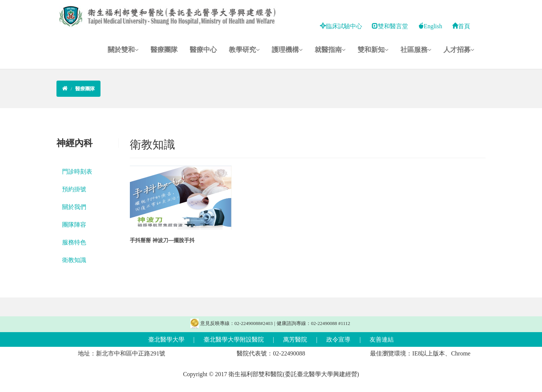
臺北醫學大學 (166, 339)
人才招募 (459, 50)
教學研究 (244, 50)
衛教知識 (74, 260)
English (430, 26)
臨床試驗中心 (341, 26)
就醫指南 (330, 50)
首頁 (461, 26)
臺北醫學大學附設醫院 (234, 339)
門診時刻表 (77, 172)
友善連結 (382, 339)
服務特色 (74, 242)
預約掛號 (74, 189)
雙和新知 (373, 50)
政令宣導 (338, 339)
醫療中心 (203, 50)
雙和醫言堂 (390, 26)
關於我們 (74, 207)
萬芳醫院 (295, 339)
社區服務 (416, 50)
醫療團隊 (164, 50)
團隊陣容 (74, 225)
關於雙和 (123, 50)
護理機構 (287, 50)
